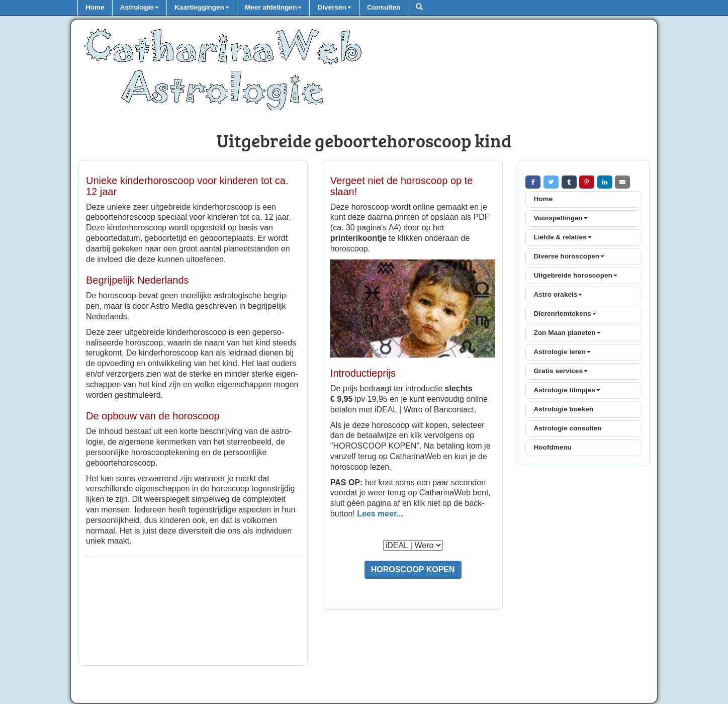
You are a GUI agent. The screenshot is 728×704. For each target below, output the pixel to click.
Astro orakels (558, 294)
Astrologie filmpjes (567, 390)
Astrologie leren (562, 352)
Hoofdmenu (553, 447)
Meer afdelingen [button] (274, 7)
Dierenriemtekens (565, 314)
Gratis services (561, 371)
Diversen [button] (334, 7)
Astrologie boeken (563, 409)
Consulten (384, 7)
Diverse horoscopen (569, 256)
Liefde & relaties (562, 237)
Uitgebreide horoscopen (575, 275)
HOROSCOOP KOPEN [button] (413, 569)
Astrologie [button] (140, 7)
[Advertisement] (193, 612)
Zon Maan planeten (567, 333)
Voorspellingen (560, 218)
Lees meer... (380, 514)
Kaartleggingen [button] (202, 7)
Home (95, 7)
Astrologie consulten (567, 428)
